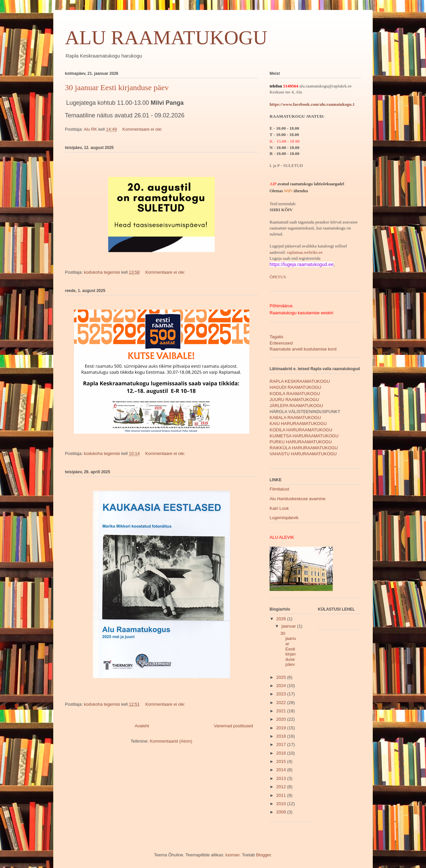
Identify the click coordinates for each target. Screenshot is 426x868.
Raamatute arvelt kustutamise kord (303, 349)
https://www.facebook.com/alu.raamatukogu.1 (312, 104)
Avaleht (142, 726)
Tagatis (276, 337)
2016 (282, 753)
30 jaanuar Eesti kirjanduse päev (117, 87)
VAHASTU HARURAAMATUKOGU (303, 454)
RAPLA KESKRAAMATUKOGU (300, 381)
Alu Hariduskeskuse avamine (298, 499)
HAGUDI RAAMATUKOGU (295, 387)
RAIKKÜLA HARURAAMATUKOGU (304, 448)
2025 (282, 677)
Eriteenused (281, 343)
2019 (282, 728)
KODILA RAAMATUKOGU (295, 394)
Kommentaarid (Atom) (171, 741)
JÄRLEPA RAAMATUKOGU (296, 406)
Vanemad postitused (233, 726)
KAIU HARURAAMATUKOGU (298, 424)
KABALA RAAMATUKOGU (295, 418)
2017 (282, 744)
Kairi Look (279, 508)
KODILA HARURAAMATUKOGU (301, 430)
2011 (282, 795)
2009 (282, 812)
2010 (282, 804)
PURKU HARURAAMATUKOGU (301, 442)
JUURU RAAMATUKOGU (294, 400)
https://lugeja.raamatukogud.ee (302, 264)
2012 (282, 787)
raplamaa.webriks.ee (305, 252)
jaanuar (289, 626)
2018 (282, 736)
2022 (282, 703)
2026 (282, 619)
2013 (282, 778)
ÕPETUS (278, 277)
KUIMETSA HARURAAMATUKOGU (304, 436)
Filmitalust (279, 489)
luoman (232, 855)
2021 (282, 711)
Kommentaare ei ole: (143, 129)
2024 (282, 686)
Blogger (263, 855)
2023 (282, 694)
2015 (282, 761)
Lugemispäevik (284, 518)
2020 (282, 719)
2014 (282, 770)
